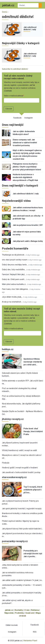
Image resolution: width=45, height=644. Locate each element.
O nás (27, 610)
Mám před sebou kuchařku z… (14, 284)
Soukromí (30, 613)
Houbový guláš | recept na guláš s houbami (20, 468)
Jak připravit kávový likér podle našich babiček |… (22, 529)
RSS (35, 632)
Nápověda (9, 613)
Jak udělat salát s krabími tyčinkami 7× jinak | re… (22, 580)
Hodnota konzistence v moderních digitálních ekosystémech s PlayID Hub (25, 177)
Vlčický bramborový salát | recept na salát (19, 450)
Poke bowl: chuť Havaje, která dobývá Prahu (33, 431)
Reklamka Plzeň (30, 641)
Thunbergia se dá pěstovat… (14, 255)
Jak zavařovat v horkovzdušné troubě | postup (21, 472)
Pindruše (6, 463)
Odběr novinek (12, 625)
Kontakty (19, 610)
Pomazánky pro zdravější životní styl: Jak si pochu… (33, 554)
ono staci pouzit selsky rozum (15, 260)
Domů (4, 12)
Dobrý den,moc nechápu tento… (15, 265)
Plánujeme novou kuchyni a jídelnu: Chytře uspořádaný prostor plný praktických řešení (27, 167)
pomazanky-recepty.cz (15, 541)
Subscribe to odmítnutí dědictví (15, 69)
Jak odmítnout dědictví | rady (30, 28)
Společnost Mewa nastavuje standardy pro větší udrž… (33, 362)
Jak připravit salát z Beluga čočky (28, 241)
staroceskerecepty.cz (14, 477)
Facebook (17, 118)
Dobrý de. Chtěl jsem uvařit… (14, 279)
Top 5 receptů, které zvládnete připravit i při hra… (33, 490)
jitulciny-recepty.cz (13, 419)
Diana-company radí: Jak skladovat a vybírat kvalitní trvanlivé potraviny (25, 143)
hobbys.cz (8, 349)
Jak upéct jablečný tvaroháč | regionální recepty (22, 509)
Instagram (29, 118)
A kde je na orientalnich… (12, 302)
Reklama (35, 610)
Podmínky (19, 613)
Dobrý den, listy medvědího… (14, 270)
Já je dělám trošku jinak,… (12, 297)
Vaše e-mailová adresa (13, 96)
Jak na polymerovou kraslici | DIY (28, 225)
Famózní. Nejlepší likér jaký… (14, 274)
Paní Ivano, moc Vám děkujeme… (15, 289)
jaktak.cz (9, 610)
